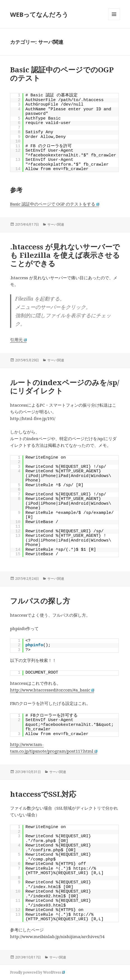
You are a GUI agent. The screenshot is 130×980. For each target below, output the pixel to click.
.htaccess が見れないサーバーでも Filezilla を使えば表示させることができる (65, 255)
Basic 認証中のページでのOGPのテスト (62, 74)
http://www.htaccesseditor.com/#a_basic (52, 690)
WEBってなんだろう (39, 14)
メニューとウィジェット (114, 20)
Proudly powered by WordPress (38, 972)
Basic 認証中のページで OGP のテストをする (55, 204)
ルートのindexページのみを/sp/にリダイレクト (65, 387)
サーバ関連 (56, 224)
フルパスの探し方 (40, 601)
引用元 (18, 340)
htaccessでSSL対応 (43, 794)
